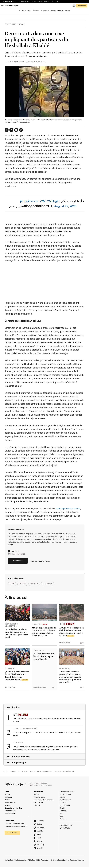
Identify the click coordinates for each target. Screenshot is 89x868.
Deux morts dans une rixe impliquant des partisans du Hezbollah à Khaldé (48, 772)
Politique (10, 24)
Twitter (39, 825)
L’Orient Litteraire (42, 1)
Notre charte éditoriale (13, 809)
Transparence (10, 812)
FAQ (62, 815)
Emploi (62, 809)
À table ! (56, 1)
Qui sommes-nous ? (67, 793)
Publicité (63, 804)
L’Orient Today (65, 829)
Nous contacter (66, 795)
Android (39, 842)
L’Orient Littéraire (66, 826)
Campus (37, 806)
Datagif (13, 861)
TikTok (39, 835)
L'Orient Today (25, 1)
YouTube (40, 832)
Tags (62, 817)
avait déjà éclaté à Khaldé (69, 508)
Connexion (74, 6)
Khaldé (25, 586)
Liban (23, 11)
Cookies (63, 798)
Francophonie (10, 815)
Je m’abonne (82, 6)
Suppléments (65, 806)
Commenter (22, 563)
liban (13, 586)
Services (61, 11)
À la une (36, 795)
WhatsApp (40, 846)
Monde (29, 11)
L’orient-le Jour (10, 1)
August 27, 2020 (68, 206)
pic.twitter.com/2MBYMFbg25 (36, 201)
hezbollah (55, 586)
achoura (39, 586)
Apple (39, 839)
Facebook (40, 822)
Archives (63, 820)
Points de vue (10, 804)
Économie (36, 10)
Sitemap (63, 812)
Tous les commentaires (49, 562)
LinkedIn (40, 849)
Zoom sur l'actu (39, 798)
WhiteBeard (32, 861)
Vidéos (68, 11)
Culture (45, 11)
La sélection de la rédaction (44, 801)
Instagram (40, 829)
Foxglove (44, 861)
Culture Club (38, 804)
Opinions (53, 11)
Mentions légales (66, 801)
